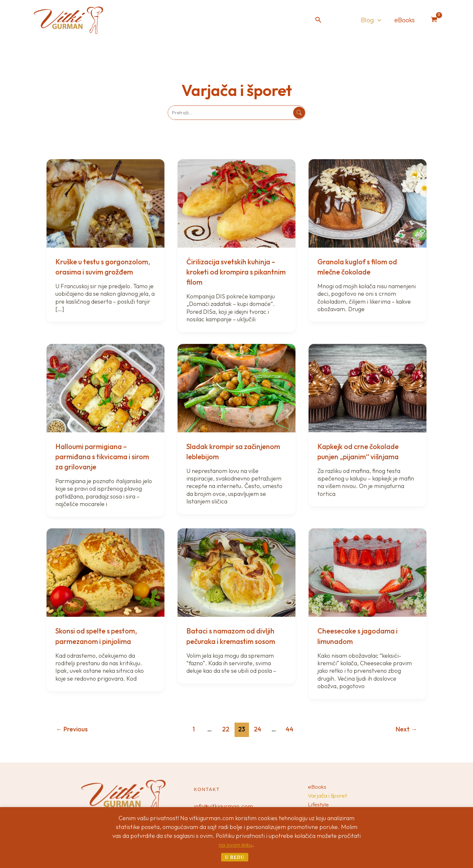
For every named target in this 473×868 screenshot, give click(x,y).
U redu (235, 857)
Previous (72, 729)
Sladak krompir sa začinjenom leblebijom (225, 451)
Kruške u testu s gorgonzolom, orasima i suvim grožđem (96, 272)
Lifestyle (319, 804)
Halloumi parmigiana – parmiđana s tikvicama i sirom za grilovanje (96, 456)
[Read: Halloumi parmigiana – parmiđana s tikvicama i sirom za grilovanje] (105, 387)
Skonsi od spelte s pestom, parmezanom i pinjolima (101, 636)
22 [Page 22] (226, 729)
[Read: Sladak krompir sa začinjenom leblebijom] (236, 387)
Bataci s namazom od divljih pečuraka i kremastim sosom (235, 636)
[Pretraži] (299, 113)
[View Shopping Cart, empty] (434, 20)
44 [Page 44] (290, 729)
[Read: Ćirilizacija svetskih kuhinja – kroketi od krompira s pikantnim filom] (236, 203)
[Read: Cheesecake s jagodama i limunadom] (368, 572)
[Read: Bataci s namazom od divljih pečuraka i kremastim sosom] (236, 572)
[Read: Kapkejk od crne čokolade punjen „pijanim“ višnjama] (368, 387)
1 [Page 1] (194, 729)
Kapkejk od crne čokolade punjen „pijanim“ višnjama (362, 451)
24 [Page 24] (258, 729)
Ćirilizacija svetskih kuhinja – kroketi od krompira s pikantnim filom (235, 272)
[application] (378, 20)
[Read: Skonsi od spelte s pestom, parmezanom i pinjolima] (105, 572)
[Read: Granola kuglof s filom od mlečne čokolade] (368, 203)
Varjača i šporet (329, 794)
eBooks (405, 20)
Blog (371, 20)
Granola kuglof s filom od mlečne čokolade (361, 266)
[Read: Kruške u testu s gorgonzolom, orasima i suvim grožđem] (105, 203)
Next (406, 729)
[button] (318, 20)
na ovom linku (236, 845)
